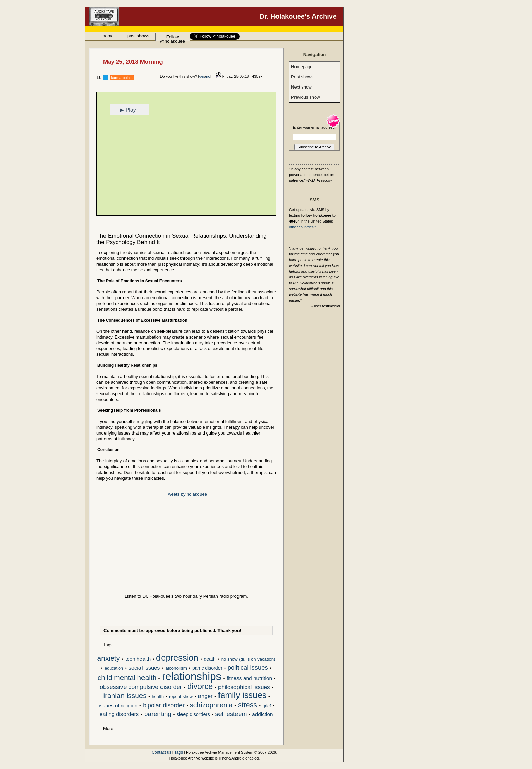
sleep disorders (193, 714)
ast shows (138, 36)
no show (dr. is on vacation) (248, 659)
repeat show (181, 697)
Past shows (302, 77)
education (114, 668)
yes (202, 76)
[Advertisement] (186, 168)
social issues (144, 668)
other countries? (302, 227)
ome (108, 36)
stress (248, 705)
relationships (192, 677)
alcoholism (176, 668)
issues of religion (118, 705)
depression (177, 658)
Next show (301, 87)
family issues (242, 696)
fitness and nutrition (249, 678)
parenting (158, 714)
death (210, 659)
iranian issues (125, 696)
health (158, 697)
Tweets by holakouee (186, 494)
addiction (262, 714)
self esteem (231, 714)
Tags (179, 752)
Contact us (161, 752)
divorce (200, 687)
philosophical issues (244, 687)
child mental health (127, 678)
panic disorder (207, 668)
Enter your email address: (314, 127)
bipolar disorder (164, 706)
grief (267, 706)
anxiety (109, 659)
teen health (138, 659)
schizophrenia (211, 705)
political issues (248, 668)
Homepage (302, 67)
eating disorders (119, 714)
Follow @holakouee (173, 38)
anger (205, 696)
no (208, 76)
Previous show (306, 97)
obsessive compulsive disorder (141, 687)
